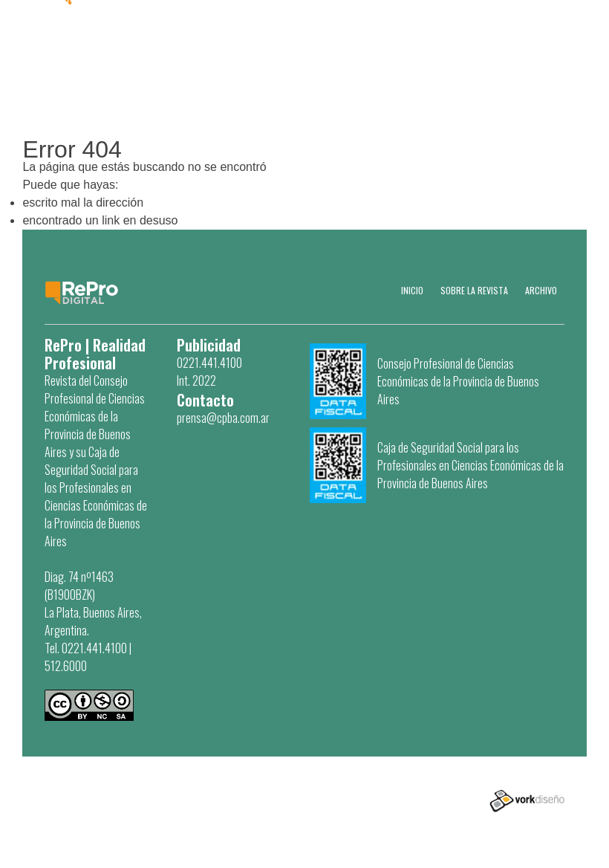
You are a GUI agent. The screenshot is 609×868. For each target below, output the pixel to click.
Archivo (541, 290)
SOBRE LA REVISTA (474, 290)
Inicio (412, 290)
